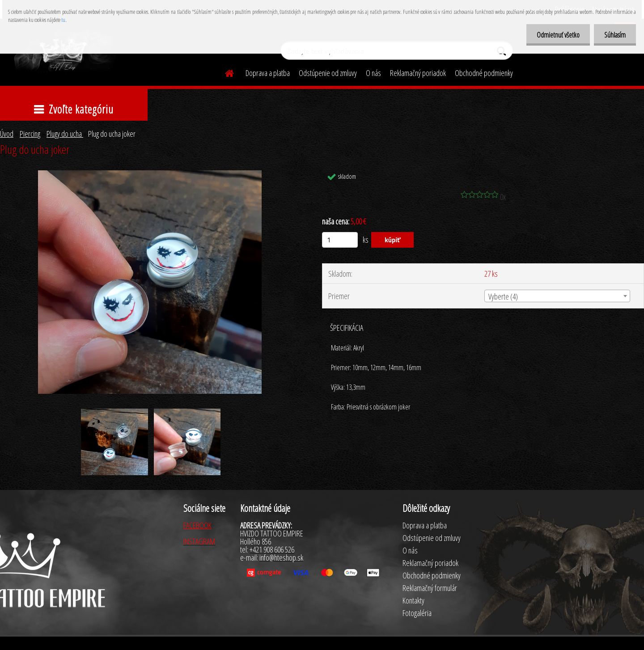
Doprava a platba (268, 73)
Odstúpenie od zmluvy (328, 73)
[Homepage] (224, 72)
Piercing (30, 134)
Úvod (7, 134)
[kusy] (340, 240)
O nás (373, 73)
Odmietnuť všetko (555, 35)
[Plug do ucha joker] (150, 174)
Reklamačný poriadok (418, 73)
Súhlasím (614, 35)
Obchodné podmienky (484, 73)
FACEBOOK (197, 525)
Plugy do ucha (65, 134)
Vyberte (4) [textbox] (503, 296)
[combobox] (557, 296)
